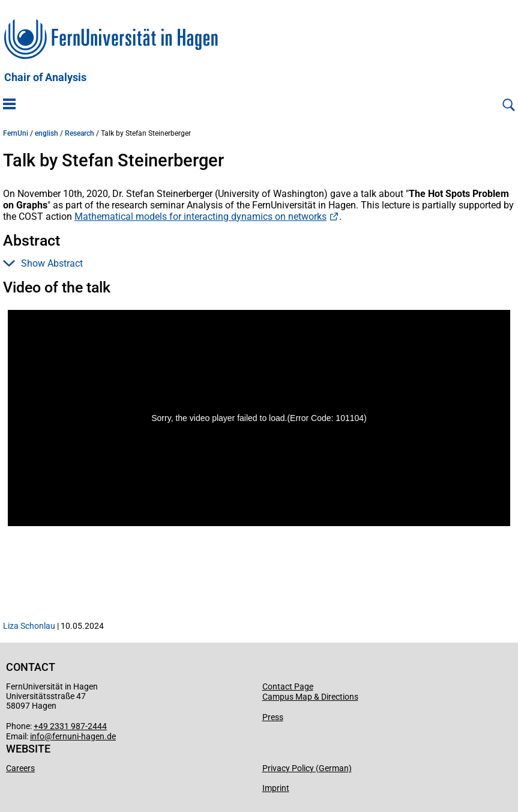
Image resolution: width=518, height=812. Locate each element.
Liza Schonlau (29, 626)
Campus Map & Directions (310, 697)
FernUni (16, 133)
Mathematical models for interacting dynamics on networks (200, 217)
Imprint (276, 788)
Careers (20, 768)
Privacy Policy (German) (307, 768)
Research (80, 133)
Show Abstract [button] (43, 263)
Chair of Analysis (45, 77)
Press (273, 717)
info (37, 736)
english (47, 133)
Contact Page (288, 686)
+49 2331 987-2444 (70, 726)
